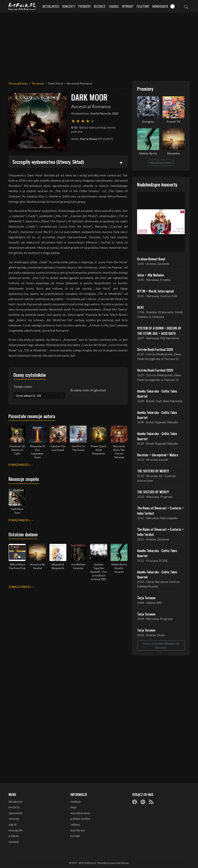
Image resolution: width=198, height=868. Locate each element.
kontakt (75, 836)
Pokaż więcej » (20, 465)
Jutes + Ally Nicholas (151, 275)
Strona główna (18, 83)
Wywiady (128, 6)
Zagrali (114, 6)
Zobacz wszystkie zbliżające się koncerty (161, 645)
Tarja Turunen (146, 598)
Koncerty (69, 6)
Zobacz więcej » (21, 587)
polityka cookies (80, 819)
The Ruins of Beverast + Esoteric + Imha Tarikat (160, 510)
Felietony (143, 6)
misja (73, 807)
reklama (75, 824)
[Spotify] (143, 802)
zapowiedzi (15, 813)
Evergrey (148, 122)
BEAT (140, 307)
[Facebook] (135, 802)
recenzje (14, 819)
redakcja (76, 802)
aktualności (15, 802)
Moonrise (174, 153)
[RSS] (151, 802)
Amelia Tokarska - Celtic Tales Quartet (157, 393)
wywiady (14, 842)
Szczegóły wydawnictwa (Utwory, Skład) (48, 162)
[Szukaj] (186, 6)
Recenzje (100, 6)
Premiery (84, 6)
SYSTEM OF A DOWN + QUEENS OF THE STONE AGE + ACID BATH (159, 330)
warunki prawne (80, 813)
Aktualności (51, 6)
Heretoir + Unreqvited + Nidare (158, 455)
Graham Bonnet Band (151, 259)
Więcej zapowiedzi (161, 163)
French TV (173, 122)
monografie (16, 830)
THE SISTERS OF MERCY (153, 471)
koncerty (14, 807)
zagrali (12, 824)
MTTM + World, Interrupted (155, 291)
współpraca (78, 830)
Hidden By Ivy (148, 153)
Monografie (160, 6)
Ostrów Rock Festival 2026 (155, 349)
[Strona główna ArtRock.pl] (22, 6)
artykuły (14, 836)
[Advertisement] (99, 45)
